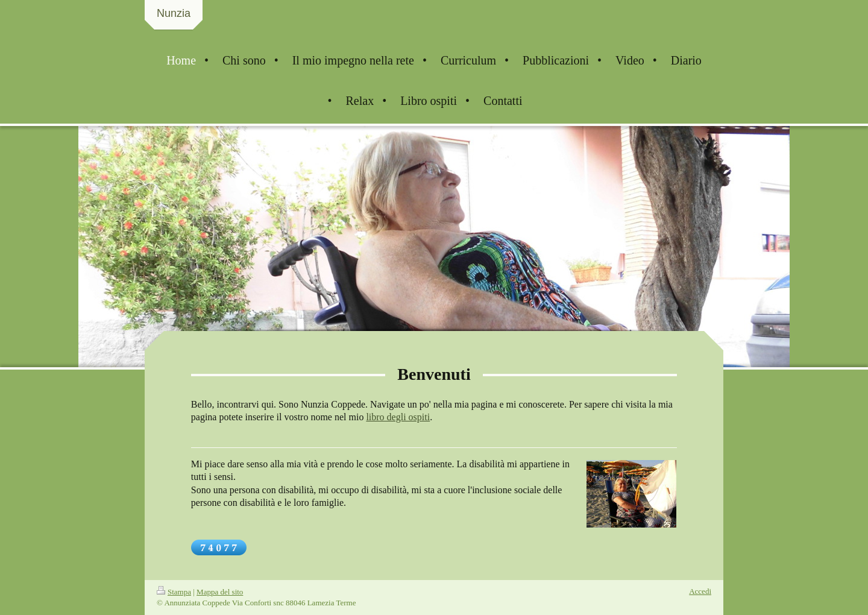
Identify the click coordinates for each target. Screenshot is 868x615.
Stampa (174, 592)
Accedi (700, 591)
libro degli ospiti (398, 417)
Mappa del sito (220, 592)
